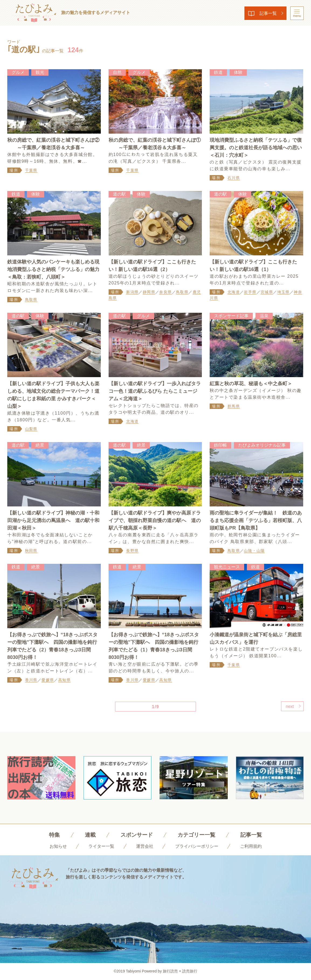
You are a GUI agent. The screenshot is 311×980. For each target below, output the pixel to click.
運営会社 (145, 847)
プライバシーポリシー (197, 847)
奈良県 (165, 292)
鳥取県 (31, 300)
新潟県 (132, 292)
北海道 (234, 292)
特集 (54, 835)
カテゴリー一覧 (196, 835)
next (289, 707)
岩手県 (250, 292)
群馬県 (234, 406)
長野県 (132, 551)
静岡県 (149, 292)
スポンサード (137, 835)
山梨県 (31, 429)
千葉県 (31, 170)
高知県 (64, 680)
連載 (90, 835)
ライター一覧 (101, 847)
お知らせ (58, 847)
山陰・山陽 (254, 551)
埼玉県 (284, 292)
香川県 (31, 680)
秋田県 (31, 551)
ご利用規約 (251, 847)
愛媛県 (48, 680)
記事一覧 (268, 13)
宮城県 (267, 292)
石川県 (234, 178)
